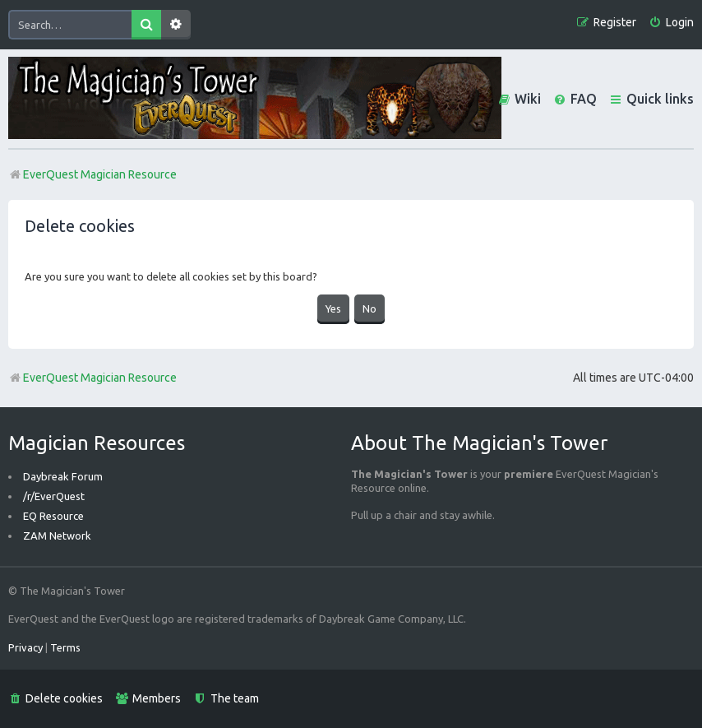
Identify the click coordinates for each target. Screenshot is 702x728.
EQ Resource (53, 516)
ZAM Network (57, 536)
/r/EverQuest (54, 496)
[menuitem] (671, 23)
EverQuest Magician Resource (92, 378)
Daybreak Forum (63, 476)
